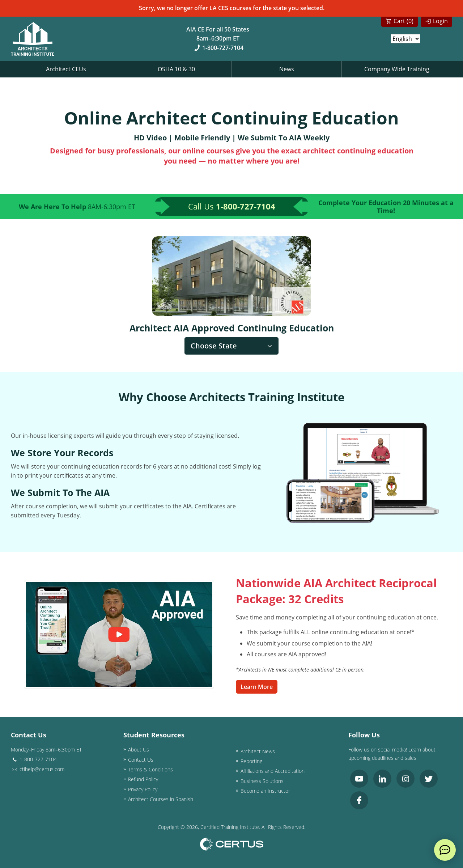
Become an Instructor (265, 791)
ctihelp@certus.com (38, 769)
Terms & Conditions (150, 769)
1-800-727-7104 (218, 48)
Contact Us (141, 760)
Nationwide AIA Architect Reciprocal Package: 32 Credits (336, 591)
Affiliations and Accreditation (273, 771)
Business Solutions (262, 781)
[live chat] (445, 850)
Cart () (403, 21)
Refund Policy (143, 779)
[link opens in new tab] (359, 779)
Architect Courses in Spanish (161, 799)
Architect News (258, 751)
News (287, 69)
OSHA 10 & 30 (176, 69)
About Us (139, 750)
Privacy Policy (143, 789)
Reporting (251, 761)
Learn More (257, 687)
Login (440, 21)
